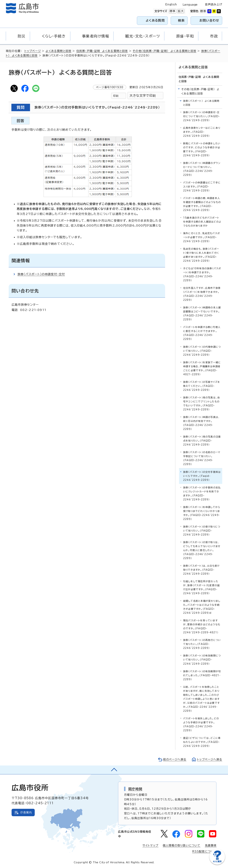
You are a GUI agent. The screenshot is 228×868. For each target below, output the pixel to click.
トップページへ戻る (210, 759)
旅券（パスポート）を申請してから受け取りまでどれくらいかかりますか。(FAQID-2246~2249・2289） (202, 513)
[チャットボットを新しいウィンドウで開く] (217, 864)
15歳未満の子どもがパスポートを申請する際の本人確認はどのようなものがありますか (202, 222)
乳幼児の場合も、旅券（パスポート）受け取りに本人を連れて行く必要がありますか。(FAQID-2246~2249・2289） (201, 255)
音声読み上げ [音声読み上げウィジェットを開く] (214, 4)
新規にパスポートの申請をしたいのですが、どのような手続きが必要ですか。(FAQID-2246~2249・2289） (202, 149)
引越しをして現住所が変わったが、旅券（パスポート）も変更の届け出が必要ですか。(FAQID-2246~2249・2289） (201, 587)
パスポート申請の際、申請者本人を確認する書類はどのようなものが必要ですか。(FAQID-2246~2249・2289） (202, 204)
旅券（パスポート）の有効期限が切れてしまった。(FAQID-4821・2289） (202, 675)
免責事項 (211, 845)
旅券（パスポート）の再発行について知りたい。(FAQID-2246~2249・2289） (202, 644)
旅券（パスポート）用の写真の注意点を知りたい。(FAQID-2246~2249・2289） (202, 441)
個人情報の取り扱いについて (182, 845)
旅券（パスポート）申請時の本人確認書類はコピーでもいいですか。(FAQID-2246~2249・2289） (202, 314)
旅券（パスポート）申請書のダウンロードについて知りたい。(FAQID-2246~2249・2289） (202, 169)
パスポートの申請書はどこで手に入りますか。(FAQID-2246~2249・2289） (202, 187)
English (171, 4)
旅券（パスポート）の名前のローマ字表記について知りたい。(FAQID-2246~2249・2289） (202, 458)
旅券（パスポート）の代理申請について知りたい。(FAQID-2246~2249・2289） (202, 351)
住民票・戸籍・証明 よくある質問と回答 (102, 51)
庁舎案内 (26, 812)
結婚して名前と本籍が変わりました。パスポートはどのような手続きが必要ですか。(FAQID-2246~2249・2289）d (202, 607)
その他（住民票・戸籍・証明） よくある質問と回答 (165, 51)
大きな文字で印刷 (143, 96)
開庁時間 (135, 789)
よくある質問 (155, 20)
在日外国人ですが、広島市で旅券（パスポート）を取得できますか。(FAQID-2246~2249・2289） (202, 294)
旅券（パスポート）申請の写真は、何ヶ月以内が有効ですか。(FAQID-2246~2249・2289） (202, 423)
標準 (172, 11)
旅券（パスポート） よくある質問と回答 (201, 103)
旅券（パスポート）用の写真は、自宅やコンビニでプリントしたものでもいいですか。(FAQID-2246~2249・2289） (202, 403)
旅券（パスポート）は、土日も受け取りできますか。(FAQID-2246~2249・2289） (201, 570)
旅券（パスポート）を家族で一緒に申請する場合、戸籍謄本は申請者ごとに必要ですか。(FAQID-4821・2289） (202, 368)
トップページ (33, 51)
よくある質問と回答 (58, 51)
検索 (181, 20)
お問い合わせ (209, 20)
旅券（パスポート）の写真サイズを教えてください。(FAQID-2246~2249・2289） (202, 386)
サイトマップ (150, 845)
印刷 (116, 96)
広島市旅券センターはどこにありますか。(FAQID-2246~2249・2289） (202, 132)
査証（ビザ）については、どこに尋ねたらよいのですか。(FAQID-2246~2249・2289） (202, 742)
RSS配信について (204, 851)
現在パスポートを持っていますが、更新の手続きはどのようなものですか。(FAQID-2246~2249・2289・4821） (202, 627)
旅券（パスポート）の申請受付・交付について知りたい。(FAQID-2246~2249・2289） (202, 116)
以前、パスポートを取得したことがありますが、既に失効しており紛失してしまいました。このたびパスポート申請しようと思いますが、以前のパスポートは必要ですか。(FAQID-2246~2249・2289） (201, 699)
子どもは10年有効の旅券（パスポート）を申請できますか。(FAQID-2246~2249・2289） (202, 274)
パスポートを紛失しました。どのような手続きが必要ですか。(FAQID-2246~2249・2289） (201, 724)
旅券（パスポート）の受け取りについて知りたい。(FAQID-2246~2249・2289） (202, 531)
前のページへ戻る (175, 759)
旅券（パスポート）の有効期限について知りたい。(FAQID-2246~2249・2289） (202, 660)
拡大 (180, 11)
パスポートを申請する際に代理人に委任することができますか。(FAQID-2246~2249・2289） (202, 333)
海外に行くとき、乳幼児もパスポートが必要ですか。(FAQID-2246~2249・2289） (202, 237)
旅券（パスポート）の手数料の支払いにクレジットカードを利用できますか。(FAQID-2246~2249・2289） (202, 494)
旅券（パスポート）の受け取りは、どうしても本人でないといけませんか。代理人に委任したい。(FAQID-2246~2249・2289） (202, 550)
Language (190, 5)
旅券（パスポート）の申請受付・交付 (41, 274)
